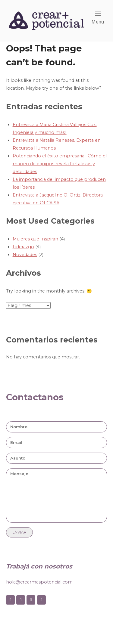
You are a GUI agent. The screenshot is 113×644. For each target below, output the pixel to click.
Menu (98, 18)
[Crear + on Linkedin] (31, 600)
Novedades (25, 255)
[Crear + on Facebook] (10, 600)
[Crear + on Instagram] (21, 600)
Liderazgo (23, 247)
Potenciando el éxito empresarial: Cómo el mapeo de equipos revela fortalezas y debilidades (60, 164)
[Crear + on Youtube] (41, 600)
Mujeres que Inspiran (35, 239)
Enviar (19, 532)
